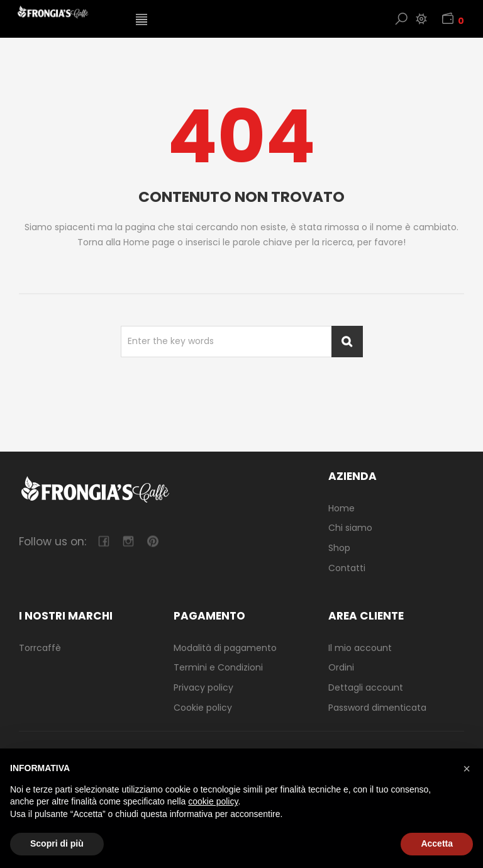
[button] (467, 769)
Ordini (341, 667)
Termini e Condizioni (218, 667)
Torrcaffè (40, 648)
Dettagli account (366, 687)
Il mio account (360, 648)
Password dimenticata (377, 708)
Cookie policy (203, 708)
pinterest (153, 541)
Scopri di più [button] (57, 843)
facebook (103, 541)
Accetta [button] (437, 843)
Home (341, 508)
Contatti (347, 568)
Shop (339, 548)
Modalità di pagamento (225, 648)
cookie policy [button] (213, 801)
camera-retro (128, 541)
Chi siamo (350, 528)
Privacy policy (203, 687)
